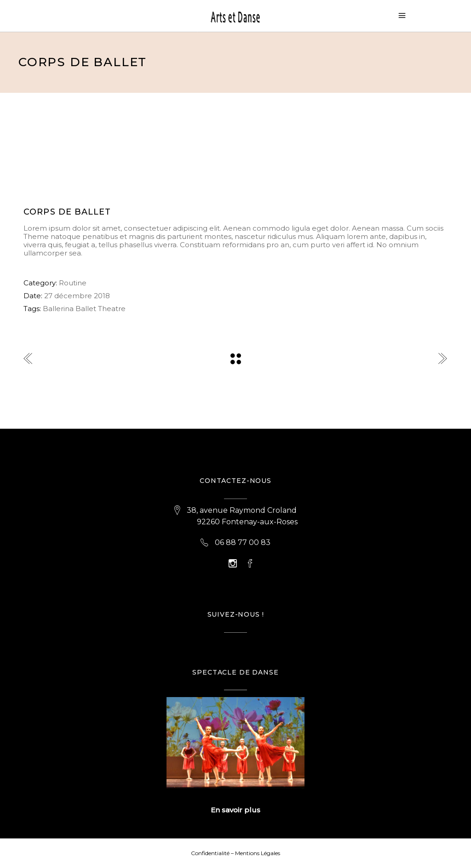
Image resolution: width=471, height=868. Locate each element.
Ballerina (58, 309)
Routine (73, 283)
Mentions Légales (258, 853)
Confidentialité (210, 853)
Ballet (86, 309)
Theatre (112, 309)
